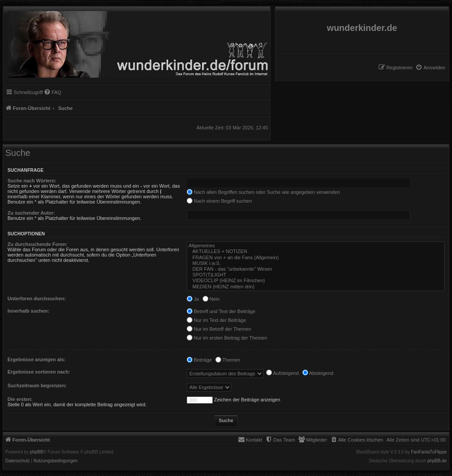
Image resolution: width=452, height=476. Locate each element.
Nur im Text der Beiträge (216, 320)
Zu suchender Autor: (31, 213)
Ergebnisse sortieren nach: (39, 372)
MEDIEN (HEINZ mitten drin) (316, 287)
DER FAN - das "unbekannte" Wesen (316, 269)
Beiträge (199, 360)
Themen (228, 360)
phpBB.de (437, 461)
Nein (211, 299)
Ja (193, 299)
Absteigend (318, 373)
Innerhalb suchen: (28, 311)
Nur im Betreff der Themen (219, 329)
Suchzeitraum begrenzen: (37, 385)
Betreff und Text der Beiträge (221, 311)
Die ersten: (20, 399)
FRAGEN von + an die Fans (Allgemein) (316, 258)
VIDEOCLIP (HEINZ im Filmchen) (316, 281)
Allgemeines (316, 246)
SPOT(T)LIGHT (316, 275)
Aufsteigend (282, 373)
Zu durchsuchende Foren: (38, 244)
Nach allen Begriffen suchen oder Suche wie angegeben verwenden (263, 192)
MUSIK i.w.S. (316, 263)
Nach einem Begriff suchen (219, 201)
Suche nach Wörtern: (32, 181)
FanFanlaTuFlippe (429, 452)
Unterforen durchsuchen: (37, 298)
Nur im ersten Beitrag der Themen (227, 338)
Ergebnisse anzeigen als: (36, 359)
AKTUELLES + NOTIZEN (316, 251)
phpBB (37, 452)
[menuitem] (430, 68)
